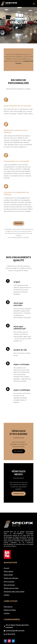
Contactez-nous (18, 494)
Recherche (19, 223)
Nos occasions (18, 451)
